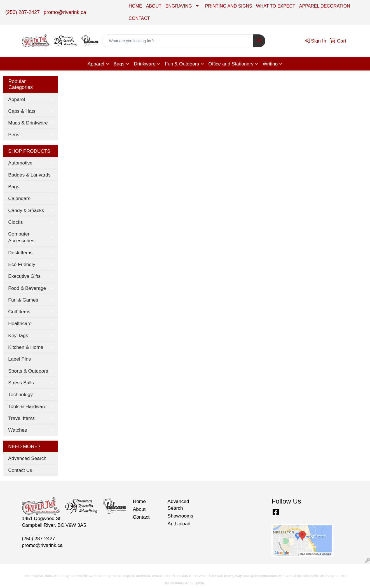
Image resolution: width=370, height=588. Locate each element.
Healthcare (20, 323)
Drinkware (145, 64)
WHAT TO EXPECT (276, 6)
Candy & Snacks (26, 210)
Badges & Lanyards (29, 175)
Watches (17, 430)
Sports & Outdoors (28, 371)
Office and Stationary (231, 64)
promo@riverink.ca (65, 12)
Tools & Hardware (27, 406)
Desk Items (20, 253)
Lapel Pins (19, 359)
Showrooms (181, 516)
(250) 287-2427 (23, 12)
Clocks (15, 222)
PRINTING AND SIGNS (229, 6)
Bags (119, 64)
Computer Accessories (21, 237)
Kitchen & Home (26, 347)
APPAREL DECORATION (325, 6)
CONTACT (139, 18)
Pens (14, 135)
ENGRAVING (179, 6)
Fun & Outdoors (182, 64)
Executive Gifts (24, 276)
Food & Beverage (27, 288)
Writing (270, 64)
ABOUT (154, 6)
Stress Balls (21, 383)
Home (139, 501)
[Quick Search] (178, 41)
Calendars (19, 198)
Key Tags (18, 335)
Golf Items (19, 312)
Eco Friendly (22, 264)
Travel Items (21, 418)
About (139, 509)
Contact (141, 517)
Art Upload (179, 524)
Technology (20, 394)
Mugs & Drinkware (28, 123)
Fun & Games (23, 300)
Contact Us (20, 470)
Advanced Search (27, 458)
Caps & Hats (22, 111)
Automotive (20, 163)
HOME (135, 6)
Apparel (96, 64)
